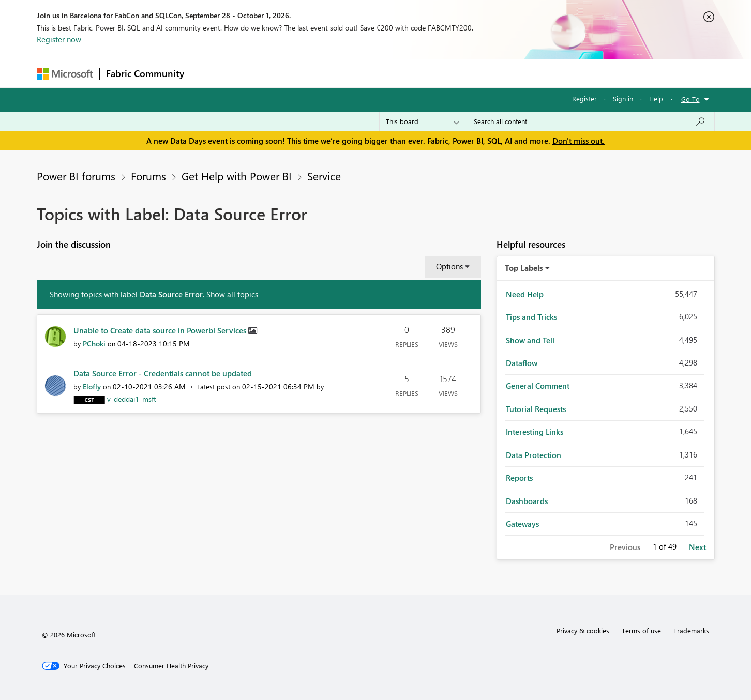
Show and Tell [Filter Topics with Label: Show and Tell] (530, 340)
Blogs (388, 73)
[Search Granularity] (422, 121)
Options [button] (449, 266)
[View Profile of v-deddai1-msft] (132, 399)
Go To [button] (690, 99)
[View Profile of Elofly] (92, 386)
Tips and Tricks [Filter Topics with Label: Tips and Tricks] (531, 317)
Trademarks (691, 630)
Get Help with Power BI (237, 176)
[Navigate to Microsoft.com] (65, 74)
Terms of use (641, 630)
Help (656, 98)
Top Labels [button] (524, 268)
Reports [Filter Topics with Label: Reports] (519, 478)
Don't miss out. (579, 141)
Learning (428, 73)
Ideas (296, 73)
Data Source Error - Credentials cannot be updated (163, 373)
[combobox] (590, 121)
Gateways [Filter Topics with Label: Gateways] (522, 524)
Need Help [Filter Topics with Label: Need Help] (525, 294)
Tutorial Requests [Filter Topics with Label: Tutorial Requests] (536, 409)
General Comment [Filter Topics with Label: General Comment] (538, 386)
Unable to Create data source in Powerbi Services (161, 330)
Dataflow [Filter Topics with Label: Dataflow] (522, 363)
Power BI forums (76, 176)
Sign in (623, 98)
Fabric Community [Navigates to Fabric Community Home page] (145, 73)
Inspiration (253, 73)
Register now (59, 39)
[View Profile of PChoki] (94, 344)
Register (584, 98)
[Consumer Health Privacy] (171, 666)
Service (324, 176)
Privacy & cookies (583, 630)
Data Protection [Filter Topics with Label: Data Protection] (534, 455)
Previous (625, 547)
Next (697, 547)
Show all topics (232, 294)
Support (471, 73)
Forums (208, 73)
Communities (342, 73)
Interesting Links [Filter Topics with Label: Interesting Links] (535, 432)
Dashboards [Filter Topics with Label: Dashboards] (527, 501)
